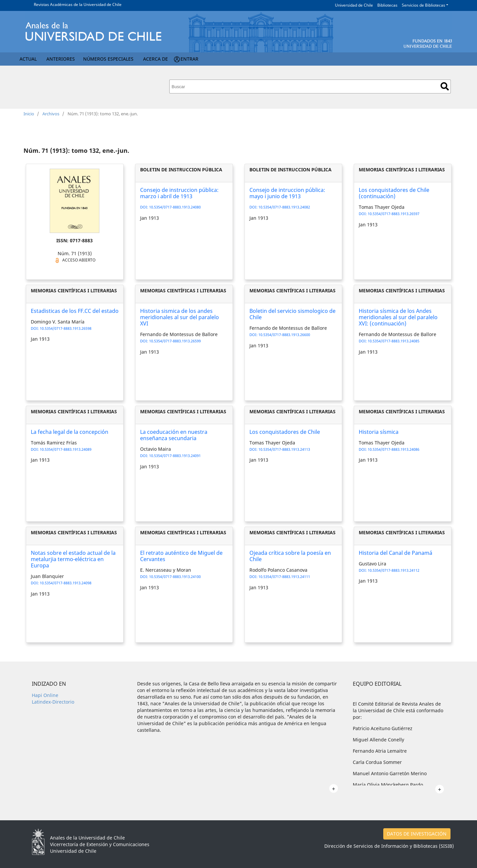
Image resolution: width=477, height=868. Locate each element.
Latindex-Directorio (53, 702)
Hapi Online (45, 695)
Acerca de (156, 59)
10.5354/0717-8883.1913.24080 (175, 207)
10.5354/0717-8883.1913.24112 (394, 570)
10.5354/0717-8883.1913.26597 (394, 214)
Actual (28, 59)
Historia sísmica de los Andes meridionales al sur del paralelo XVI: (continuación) (398, 317)
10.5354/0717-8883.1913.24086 (394, 449)
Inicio (29, 114)
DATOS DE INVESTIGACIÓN (417, 834)
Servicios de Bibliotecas (424, 5)
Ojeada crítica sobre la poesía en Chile (290, 556)
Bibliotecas (387, 5)
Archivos (51, 114)
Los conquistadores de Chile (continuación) (394, 193)
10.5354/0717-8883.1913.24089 (66, 449)
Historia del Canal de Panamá (396, 553)
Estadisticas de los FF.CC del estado (75, 311)
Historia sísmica (379, 432)
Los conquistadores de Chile (285, 432)
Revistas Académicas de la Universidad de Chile (78, 4)
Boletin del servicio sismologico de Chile (292, 314)
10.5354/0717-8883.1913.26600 (284, 335)
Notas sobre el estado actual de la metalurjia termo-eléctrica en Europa (73, 559)
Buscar (445, 86)
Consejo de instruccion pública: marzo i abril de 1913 (179, 193)
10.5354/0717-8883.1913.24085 (394, 341)
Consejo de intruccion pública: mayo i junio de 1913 (287, 193)
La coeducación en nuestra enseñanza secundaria (174, 435)
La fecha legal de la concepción (70, 432)
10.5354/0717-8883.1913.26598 (66, 328)
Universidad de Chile (354, 5)
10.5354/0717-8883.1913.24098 (66, 583)
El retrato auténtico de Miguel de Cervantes (181, 556)
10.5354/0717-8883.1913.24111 (284, 577)
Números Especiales (108, 59)
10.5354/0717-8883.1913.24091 (175, 456)
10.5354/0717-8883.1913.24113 (284, 449)
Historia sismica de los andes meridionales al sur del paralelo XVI (180, 317)
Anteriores (61, 59)
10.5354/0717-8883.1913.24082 (284, 207)
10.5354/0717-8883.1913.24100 (175, 577)
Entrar (189, 59)
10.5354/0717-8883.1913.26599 (175, 341)
